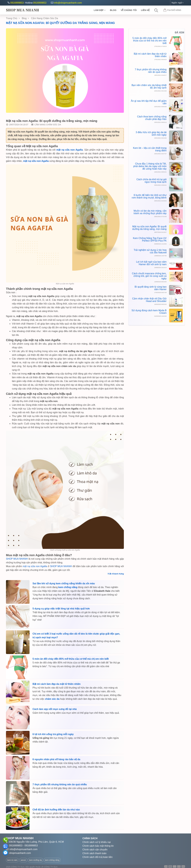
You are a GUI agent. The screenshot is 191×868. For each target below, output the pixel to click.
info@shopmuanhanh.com (66, 3)
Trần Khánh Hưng (116, 575)
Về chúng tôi (129, 10)
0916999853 (17, 3)
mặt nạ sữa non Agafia (35, 567)
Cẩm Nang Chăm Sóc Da (45, 18)
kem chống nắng (68, 588)
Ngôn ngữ (178, 3)
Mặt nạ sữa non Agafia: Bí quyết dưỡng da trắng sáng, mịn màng (60, 23)
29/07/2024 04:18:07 (17, 125)
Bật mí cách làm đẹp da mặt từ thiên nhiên (57, 685)
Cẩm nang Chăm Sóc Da (46, 125)
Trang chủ (13, 18)
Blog (113, 10)
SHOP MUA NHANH (17, 560)
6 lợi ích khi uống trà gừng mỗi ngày (53, 735)
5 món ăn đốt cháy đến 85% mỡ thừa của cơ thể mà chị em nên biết (71, 660)
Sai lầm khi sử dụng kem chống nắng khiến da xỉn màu (64, 585)
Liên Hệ (145, 10)
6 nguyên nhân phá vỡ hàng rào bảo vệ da (56, 760)
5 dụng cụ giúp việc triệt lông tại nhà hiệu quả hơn (61, 610)
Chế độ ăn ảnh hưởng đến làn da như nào (56, 811)
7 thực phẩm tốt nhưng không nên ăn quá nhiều (60, 786)
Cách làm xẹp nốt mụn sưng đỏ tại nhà (55, 710)
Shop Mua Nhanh (22, 10)
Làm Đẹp (100, 10)
